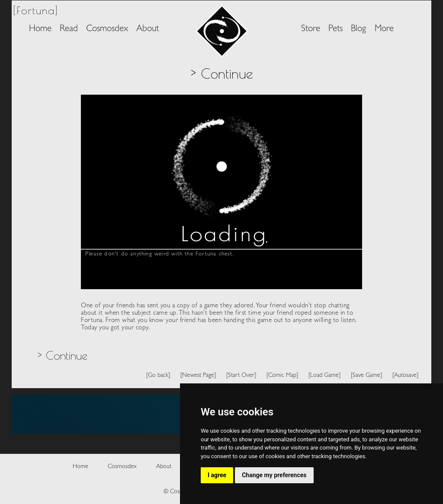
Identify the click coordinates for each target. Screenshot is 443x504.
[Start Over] (241, 375)
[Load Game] (324, 375)
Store (311, 29)
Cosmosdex (107, 29)
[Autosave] (405, 375)
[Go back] (158, 375)
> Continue (62, 355)
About (148, 29)
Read (69, 29)
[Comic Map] (282, 375)
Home (40, 29)
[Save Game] (366, 375)
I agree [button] (217, 475)
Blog (358, 29)
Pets (335, 29)
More (384, 29)
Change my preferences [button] (274, 475)
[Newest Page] (198, 375)
